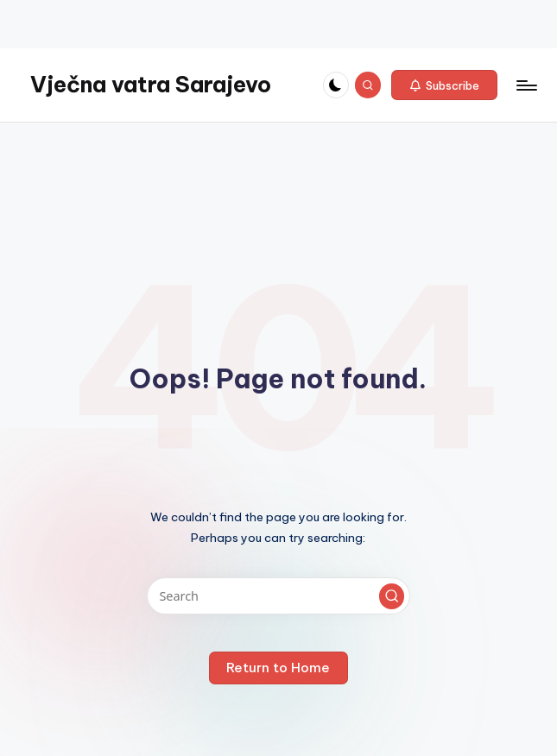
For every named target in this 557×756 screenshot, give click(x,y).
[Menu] (525, 85)
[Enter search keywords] (278, 596)
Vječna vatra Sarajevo (151, 85)
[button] (444, 85)
